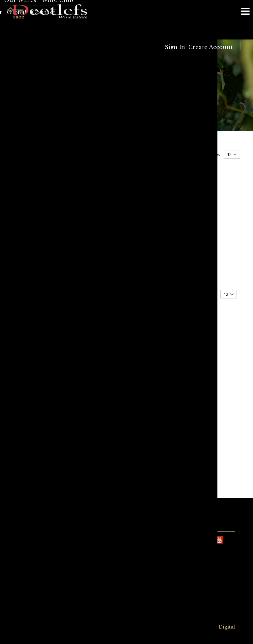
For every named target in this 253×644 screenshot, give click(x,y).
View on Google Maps (153, 558)
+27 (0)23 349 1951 (46, 558)
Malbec (31, 324)
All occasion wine (39, 292)
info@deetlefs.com (38, 536)
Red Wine (32, 280)
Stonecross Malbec (111, 273)
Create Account (211, 47)
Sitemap (141, 627)
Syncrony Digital (214, 627)
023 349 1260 (87, 596)
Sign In (175, 47)
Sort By (77, 154)
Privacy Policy (109, 627)
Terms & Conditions (62, 627)
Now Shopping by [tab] (35, 161)
